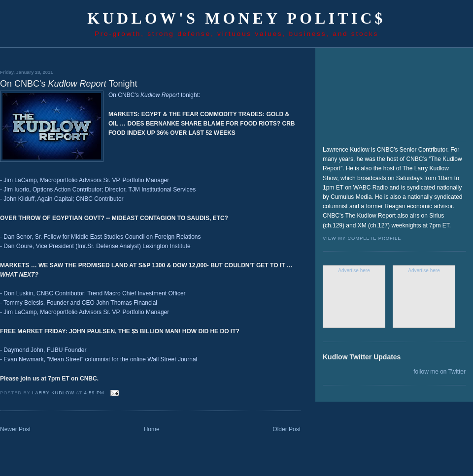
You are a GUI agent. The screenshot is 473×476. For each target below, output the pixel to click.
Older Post (287, 429)
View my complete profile (362, 238)
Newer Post (15, 429)
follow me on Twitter (439, 372)
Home (152, 429)
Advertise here (354, 270)
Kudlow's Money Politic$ (236, 18)
